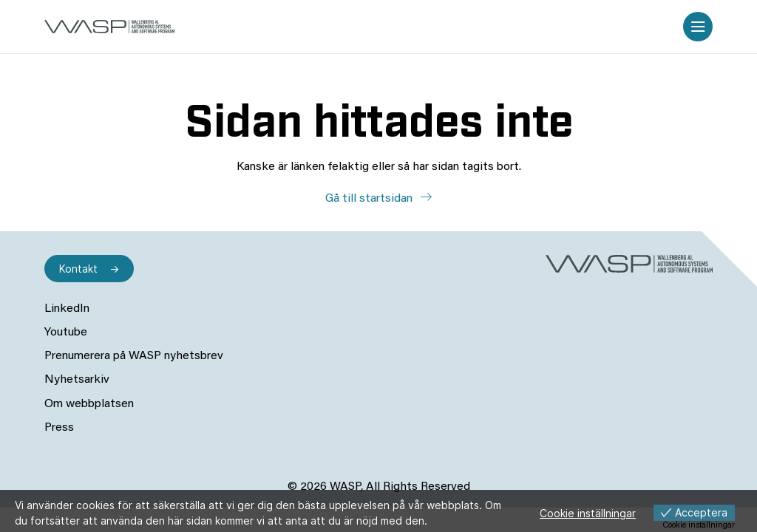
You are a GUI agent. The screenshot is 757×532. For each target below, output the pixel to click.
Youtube (66, 332)
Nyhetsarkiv (77, 380)
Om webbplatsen (89, 404)
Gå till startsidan (370, 199)
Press (59, 428)
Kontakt (78, 269)
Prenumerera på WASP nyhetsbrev (134, 356)
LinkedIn (67, 309)
